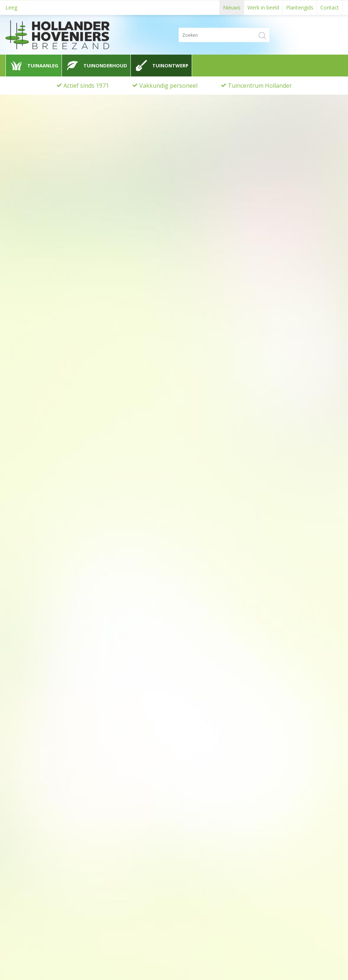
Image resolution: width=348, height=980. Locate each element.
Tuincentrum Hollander (260, 86)
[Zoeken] (224, 35)
